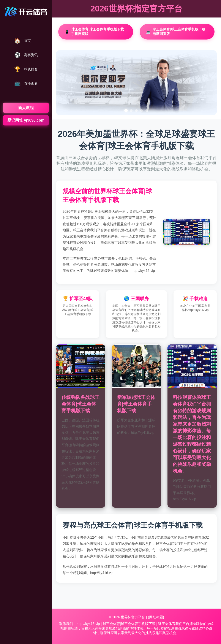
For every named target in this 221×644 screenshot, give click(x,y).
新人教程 (26, 108)
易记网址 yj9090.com (26, 120)
